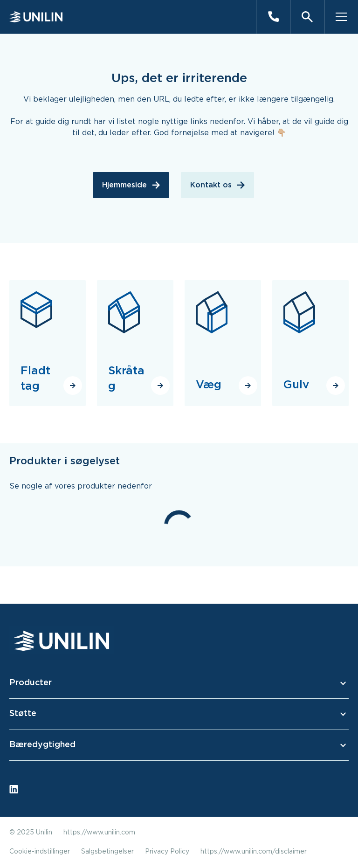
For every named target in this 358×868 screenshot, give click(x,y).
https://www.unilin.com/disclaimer (254, 852)
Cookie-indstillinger (40, 852)
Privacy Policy (167, 852)
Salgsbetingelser (107, 852)
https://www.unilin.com (99, 833)
